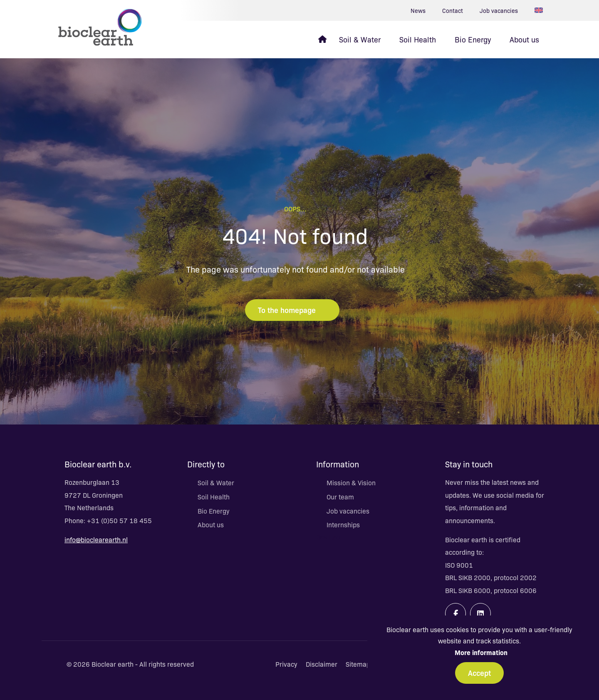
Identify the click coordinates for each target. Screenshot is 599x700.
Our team (340, 496)
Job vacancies (499, 10)
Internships (343, 524)
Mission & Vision (351, 482)
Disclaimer (322, 664)
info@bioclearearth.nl (96, 539)
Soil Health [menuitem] (418, 39)
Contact (453, 10)
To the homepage (292, 310)
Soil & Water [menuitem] (360, 39)
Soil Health (214, 496)
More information (481, 652)
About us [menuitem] (524, 39)
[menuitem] (322, 40)
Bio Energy (214, 511)
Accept (479, 673)
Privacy (286, 664)
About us (211, 524)
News (418, 10)
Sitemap (358, 664)
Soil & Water (216, 482)
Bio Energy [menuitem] (473, 39)
